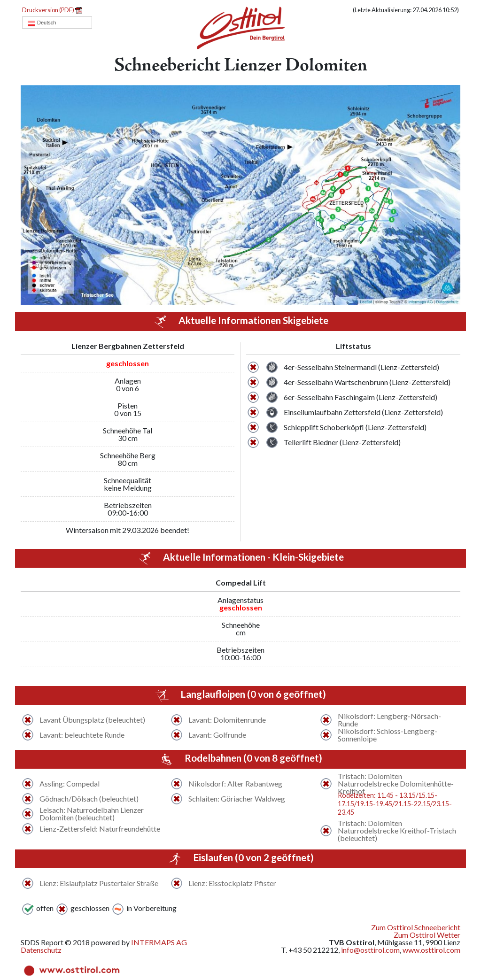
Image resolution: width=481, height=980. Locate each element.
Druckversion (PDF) (52, 10)
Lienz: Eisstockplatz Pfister (232, 883)
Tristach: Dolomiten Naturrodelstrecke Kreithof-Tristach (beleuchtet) (397, 831)
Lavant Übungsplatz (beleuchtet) (92, 720)
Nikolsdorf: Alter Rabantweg (235, 784)
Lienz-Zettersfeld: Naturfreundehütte (100, 829)
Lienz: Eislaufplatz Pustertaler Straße (99, 883)
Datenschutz (41, 950)
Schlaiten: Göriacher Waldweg (237, 799)
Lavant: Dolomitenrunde (227, 720)
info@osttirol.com (370, 950)
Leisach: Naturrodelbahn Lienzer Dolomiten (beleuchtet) (92, 814)
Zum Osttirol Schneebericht (416, 927)
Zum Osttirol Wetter (427, 935)
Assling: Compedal (70, 784)
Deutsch (42, 23)
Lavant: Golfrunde (217, 735)
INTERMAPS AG (159, 942)
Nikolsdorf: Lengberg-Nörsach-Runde (389, 720)
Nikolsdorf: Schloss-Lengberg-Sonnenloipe (388, 735)
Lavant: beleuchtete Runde (82, 735)
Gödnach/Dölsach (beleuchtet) (89, 799)
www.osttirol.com (431, 950)
